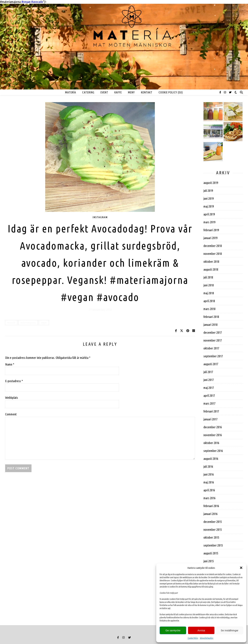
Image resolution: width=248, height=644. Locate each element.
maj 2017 (209, 388)
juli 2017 (208, 372)
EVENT (104, 92)
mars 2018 (209, 309)
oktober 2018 (211, 262)
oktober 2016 (211, 443)
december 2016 (213, 427)
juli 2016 (208, 466)
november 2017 (213, 340)
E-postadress (14, 381)
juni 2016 (209, 474)
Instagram (100, 217)
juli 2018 (208, 277)
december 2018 (213, 246)
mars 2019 (209, 222)
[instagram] (225, 92)
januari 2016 (210, 514)
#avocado (118, 297)
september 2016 (213, 451)
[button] (241, 568)
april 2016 (209, 490)
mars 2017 (209, 403)
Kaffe (118, 92)
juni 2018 (209, 285)
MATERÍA (71, 92)
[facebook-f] (220, 92)
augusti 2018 (211, 269)
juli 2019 (208, 191)
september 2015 (213, 545)
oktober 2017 (211, 348)
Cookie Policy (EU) (171, 92)
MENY (131, 92)
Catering (88, 92)
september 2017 (213, 356)
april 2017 (209, 396)
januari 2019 (210, 238)
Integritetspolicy (207, 638)
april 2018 (209, 301)
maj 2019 (209, 206)
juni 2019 (209, 198)
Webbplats (12, 398)
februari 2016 (211, 506)
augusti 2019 (211, 183)
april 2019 (209, 214)
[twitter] (230, 92)
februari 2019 (211, 230)
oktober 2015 (211, 537)
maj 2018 (209, 293)
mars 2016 (209, 498)
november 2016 (213, 435)
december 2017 (213, 332)
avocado (11, 323)
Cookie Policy (193, 638)
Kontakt (147, 92)
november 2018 (213, 254)
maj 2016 (209, 482)
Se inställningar (230, 630)
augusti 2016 (211, 459)
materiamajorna (28, 323)
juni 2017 (209, 380)
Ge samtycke (173, 630)
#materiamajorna (149, 280)
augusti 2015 (211, 553)
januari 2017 (210, 419)
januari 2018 (210, 325)
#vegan (77, 297)
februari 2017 (211, 411)
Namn (10, 364)
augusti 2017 (211, 364)
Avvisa (201, 630)
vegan (44, 323)
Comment (11, 414)
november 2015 (213, 530)
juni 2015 (209, 561)
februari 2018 (211, 317)
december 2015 (213, 522)
